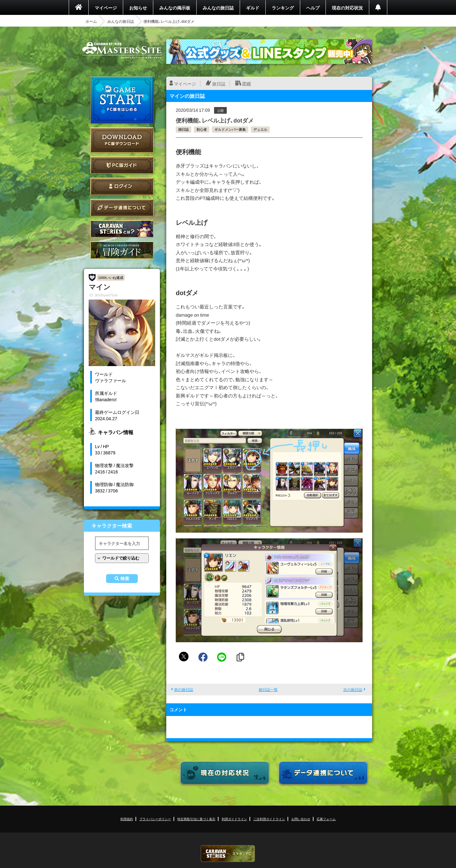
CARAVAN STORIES (228, 854)
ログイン (122, 186)
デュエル (260, 129)
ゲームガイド (122, 250)
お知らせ (138, 8)
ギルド (253, 8)
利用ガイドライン (234, 819)
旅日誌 (219, 84)
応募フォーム (326, 819)
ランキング (283, 8)
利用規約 (127, 819)
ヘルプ (313, 8)
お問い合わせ (301, 819)
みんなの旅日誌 (218, 8)
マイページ (106, 8)
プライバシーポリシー (155, 819)
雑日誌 (184, 129)
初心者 (202, 129)
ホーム (91, 21)
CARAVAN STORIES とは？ (122, 229)
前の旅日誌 (184, 689)
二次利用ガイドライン (269, 819)
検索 (125, 579)
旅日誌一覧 (268, 689)
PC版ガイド (122, 165)
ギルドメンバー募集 (230, 129)
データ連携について (122, 208)
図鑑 (247, 84)
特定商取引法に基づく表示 (196, 819)
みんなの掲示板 (175, 8)
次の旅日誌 (353, 689)
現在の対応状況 (347, 8)
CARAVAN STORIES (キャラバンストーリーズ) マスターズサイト (122, 50)
